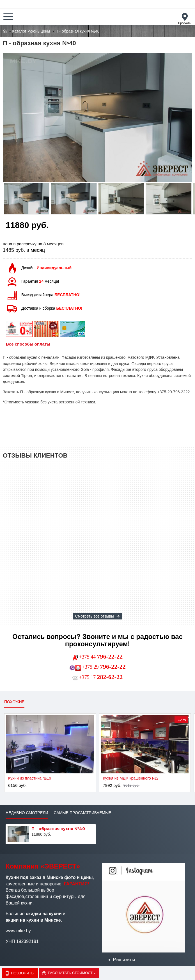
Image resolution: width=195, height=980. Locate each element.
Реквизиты (124, 960)
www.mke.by (18, 931)
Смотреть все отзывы (94, 616)
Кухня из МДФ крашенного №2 (130, 778)
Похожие (14, 702)
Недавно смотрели (27, 813)
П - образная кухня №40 (58, 829)
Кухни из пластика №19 (30, 778)
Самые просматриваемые (82, 813)
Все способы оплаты (28, 344)
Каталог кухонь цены (31, 31)
